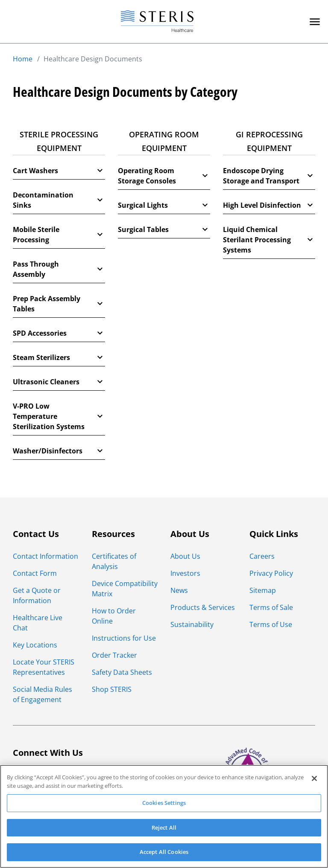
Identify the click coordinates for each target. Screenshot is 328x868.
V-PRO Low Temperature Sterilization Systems (59, 416)
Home (23, 59)
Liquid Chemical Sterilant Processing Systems (269, 240)
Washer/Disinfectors (59, 451)
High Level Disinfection (269, 205)
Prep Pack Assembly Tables (59, 304)
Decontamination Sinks (59, 200)
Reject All (164, 827)
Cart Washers (59, 171)
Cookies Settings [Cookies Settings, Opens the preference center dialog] (164, 803)
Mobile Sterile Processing (59, 235)
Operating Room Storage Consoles (164, 176)
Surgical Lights (164, 205)
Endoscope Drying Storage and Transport (269, 176)
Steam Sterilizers (59, 357)
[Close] (314, 778)
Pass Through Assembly (59, 269)
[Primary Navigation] (315, 22)
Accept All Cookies (164, 852)
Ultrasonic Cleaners (59, 382)
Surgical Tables (164, 229)
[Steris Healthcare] (157, 22)
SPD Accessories (59, 333)
